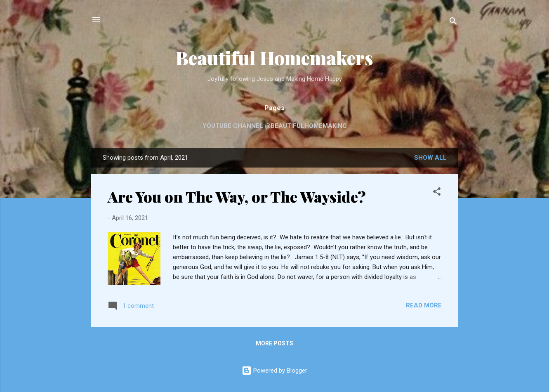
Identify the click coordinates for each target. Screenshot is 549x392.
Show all (430, 158)
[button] (437, 193)
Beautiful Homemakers (274, 58)
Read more (424, 305)
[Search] (453, 22)
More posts (274, 343)
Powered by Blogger (274, 371)
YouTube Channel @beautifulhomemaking (275, 126)
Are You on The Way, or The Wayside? (237, 196)
